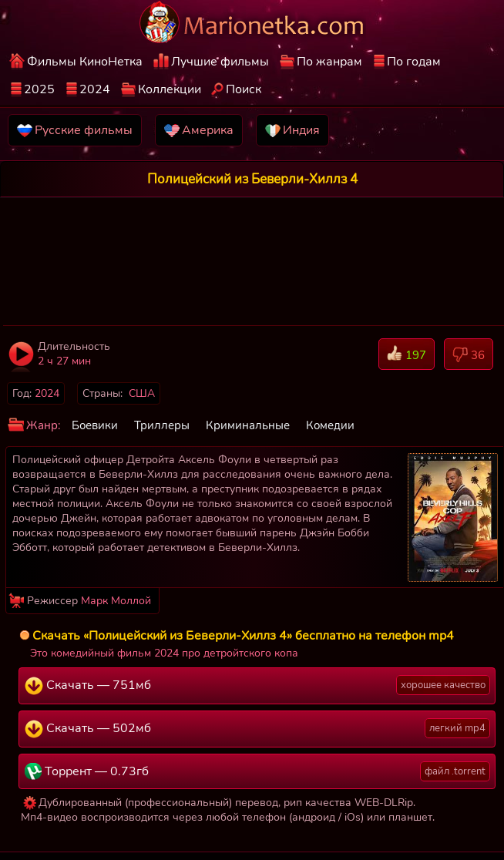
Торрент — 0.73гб (257, 771)
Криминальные (248, 425)
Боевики (95, 425)
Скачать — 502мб (257, 728)
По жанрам (329, 62)
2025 (39, 89)
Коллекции (170, 89)
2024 (95, 89)
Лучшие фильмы (220, 62)
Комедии (330, 425)
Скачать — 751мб (257, 685)
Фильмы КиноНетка (85, 62)
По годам (414, 62)
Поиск (244, 89)
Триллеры (162, 425)
